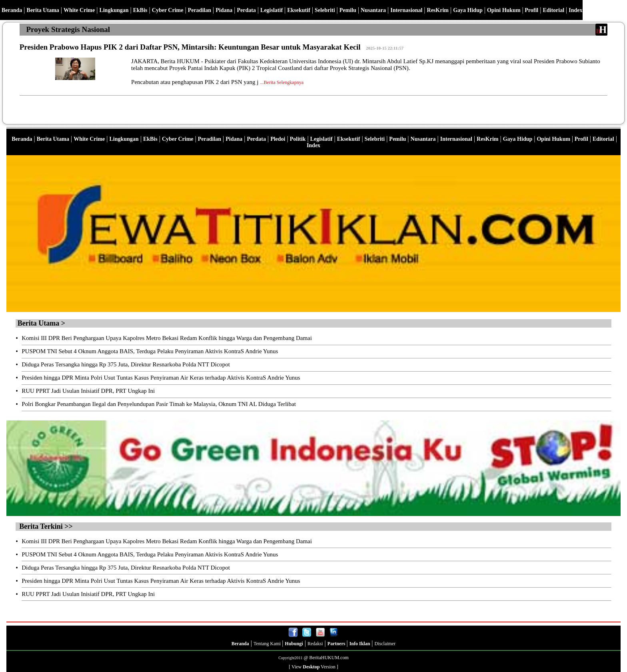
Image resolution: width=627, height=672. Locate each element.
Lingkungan (114, 10)
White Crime (79, 10)
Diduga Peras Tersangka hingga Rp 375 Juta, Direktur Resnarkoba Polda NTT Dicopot (126, 364)
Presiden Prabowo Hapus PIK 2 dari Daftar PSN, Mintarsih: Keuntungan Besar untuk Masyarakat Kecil (190, 47)
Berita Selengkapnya (284, 82)
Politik (298, 139)
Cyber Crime (168, 10)
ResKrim (438, 10)
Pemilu (348, 10)
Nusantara (373, 10)
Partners (337, 644)
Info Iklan (360, 644)
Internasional (406, 10)
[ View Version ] (313, 667)
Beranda (12, 10)
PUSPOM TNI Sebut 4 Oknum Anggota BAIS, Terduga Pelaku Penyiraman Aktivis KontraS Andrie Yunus (150, 351)
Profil (531, 10)
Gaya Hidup (468, 10)
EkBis (140, 10)
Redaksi (315, 644)
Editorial (553, 10)
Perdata (246, 10)
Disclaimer (385, 644)
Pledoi (278, 139)
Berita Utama (43, 10)
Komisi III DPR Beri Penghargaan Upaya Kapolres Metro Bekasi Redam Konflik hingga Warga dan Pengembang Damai (167, 338)
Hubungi (294, 644)
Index (575, 10)
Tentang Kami (268, 644)
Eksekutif (299, 10)
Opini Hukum (504, 10)
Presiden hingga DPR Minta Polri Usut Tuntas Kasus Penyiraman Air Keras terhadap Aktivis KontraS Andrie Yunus (161, 378)
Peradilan (200, 10)
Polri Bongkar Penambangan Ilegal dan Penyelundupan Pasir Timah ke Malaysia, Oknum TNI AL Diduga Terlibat (159, 404)
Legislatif (272, 10)
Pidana (224, 10)
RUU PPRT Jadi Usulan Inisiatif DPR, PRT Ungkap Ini (88, 391)
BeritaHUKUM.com (329, 658)
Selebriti (325, 10)
